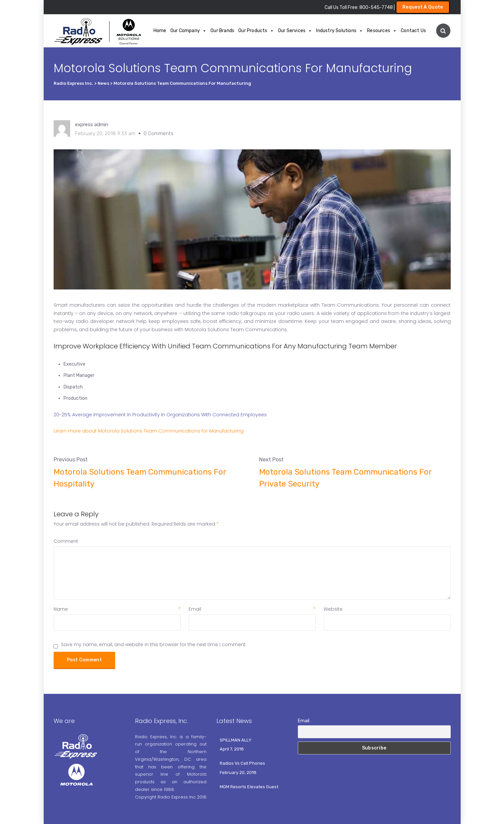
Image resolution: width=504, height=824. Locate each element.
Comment (66, 541)
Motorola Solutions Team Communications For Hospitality (140, 478)
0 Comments (159, 133)
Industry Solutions (340, 31)
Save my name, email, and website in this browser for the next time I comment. (154, 644)
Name (117, 609)
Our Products (256, 31)
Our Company (188, 31)
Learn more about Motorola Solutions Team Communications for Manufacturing (149, 431)
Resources (382, 31)
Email (252, 609)
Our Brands (222, 31)
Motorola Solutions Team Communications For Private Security (345, 478)
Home (160, 31)
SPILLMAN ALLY (236, 740)
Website (333, 609)
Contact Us (413, 31)
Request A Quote (423, 7)
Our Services (295, 31)
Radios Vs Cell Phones (242, 763)
